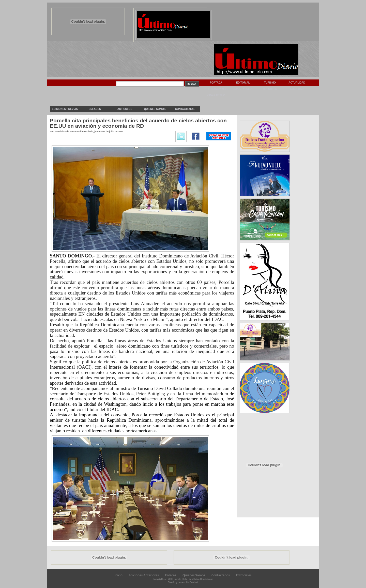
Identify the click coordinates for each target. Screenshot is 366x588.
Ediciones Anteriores (144, 575)
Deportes (270, 89)
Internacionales (216, 89)
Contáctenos (221, 575)
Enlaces (95, 109)
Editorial (243, 83)
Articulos (125, 109)
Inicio (118, 575)
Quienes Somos (155, 109)
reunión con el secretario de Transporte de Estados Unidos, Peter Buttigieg (142, 391)
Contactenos (185, 109)
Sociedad (297, 89)
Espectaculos (243, 89)
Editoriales (244, 575)
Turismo (270, 83)
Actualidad (297, 83)
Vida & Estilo (216, 95)
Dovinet (194, 582)
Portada (216, 83)
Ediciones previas (65, 109)
